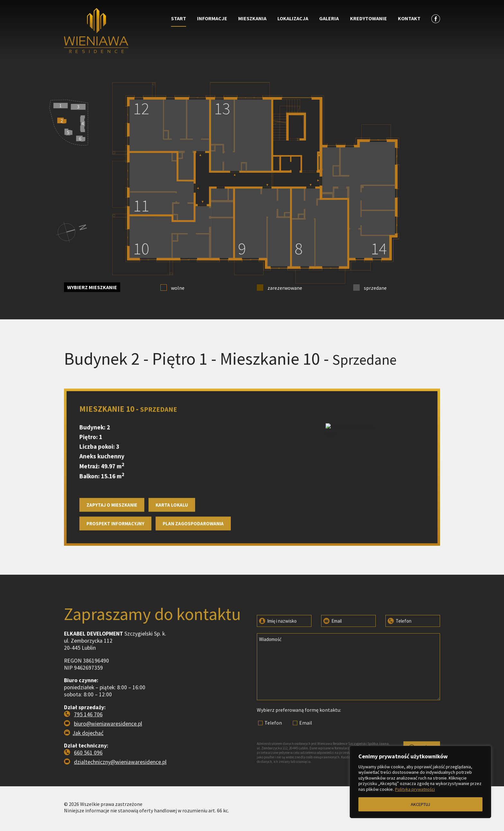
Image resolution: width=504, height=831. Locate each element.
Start (179, 18)
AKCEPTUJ (420, 804)
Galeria (329, 18)
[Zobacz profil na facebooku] (436, 18)
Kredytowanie (369, 18)
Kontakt (409, 18)
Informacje (212, 18)
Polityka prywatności (415, 789)
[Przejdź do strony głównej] (111, 26)
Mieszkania (252, 18)
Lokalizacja (293, 18)
